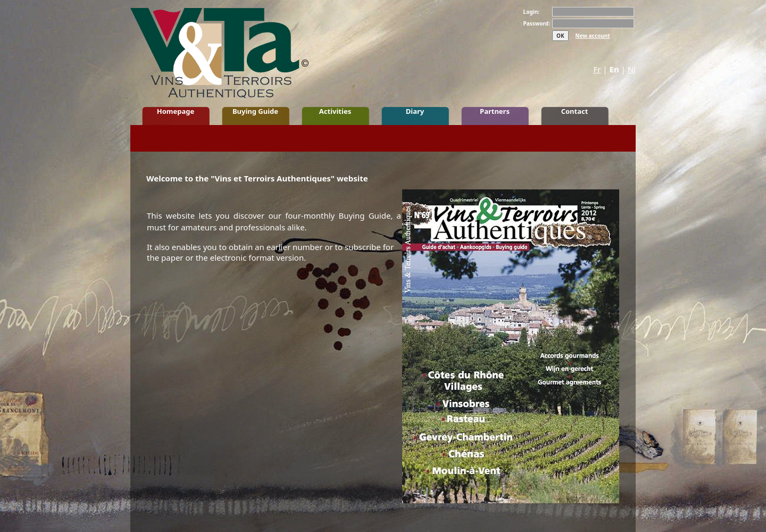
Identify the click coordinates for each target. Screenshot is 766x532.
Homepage (176, 111)
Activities (335, 111)
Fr (597, 69)
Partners (495, 111)
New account (593, 36)
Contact (575, 111)
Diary (415, 111)
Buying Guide (255, 111)
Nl (632, 69)
